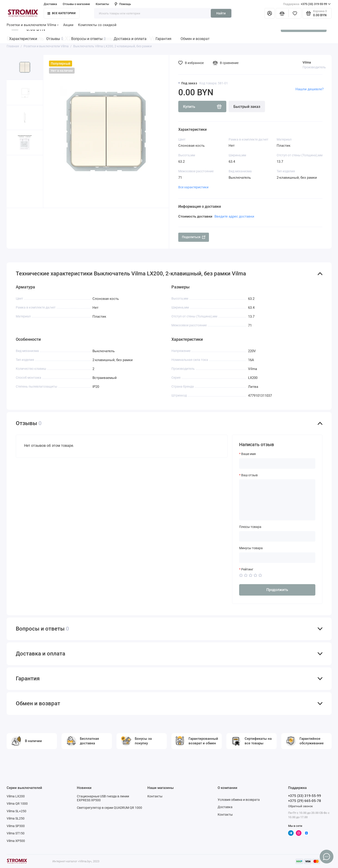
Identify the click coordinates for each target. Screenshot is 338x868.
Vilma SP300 (16, 826)
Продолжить (277, 590)
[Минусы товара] (277, 558)
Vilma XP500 (16, 841)
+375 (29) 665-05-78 (305, 801)
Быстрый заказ (247, 107)
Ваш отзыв (249, 475)
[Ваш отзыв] (277, 500)
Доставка (50, 4)
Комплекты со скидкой (97, 25)
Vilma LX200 (16, 796)
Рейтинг (247, 569)
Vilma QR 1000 (17, 804)
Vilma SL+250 (16, 811)
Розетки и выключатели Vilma (33, 25)
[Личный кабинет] (270, 13)
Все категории (62, 13)
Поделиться (194, 237)
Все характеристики (193, 187)
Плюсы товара (250, 527)
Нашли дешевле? (310, 89)
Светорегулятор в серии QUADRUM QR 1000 (110, 808)
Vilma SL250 (16, 818)
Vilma (307, 62)
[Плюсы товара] (277, 536)
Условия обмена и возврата (239, 800)
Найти (221, 13)
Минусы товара (251, 548)
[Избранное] (295, 13)
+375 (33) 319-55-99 (307, 4)
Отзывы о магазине (76, 4)
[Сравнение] (282, 13)
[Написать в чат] (327, 857)
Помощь (123, 4)
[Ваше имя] (277, 463)
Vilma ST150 (16, 833)
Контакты (102, 4)
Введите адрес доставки (234, 216)
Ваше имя (249, 454)
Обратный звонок (300, 806)
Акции (68, 25)
